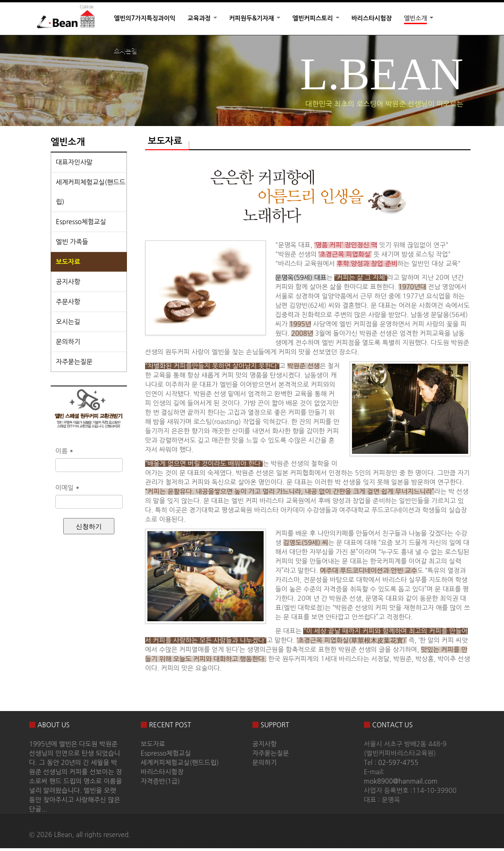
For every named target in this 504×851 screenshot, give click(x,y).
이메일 (67, 488)
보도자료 (68, 262)
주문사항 (68, 302)
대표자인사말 (74, 162)
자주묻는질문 (74, 362)
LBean (63, 835)
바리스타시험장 (372, 18)
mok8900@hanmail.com (401, 781)
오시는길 (126, 51)
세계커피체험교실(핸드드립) (91, 192)
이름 (64, 451)
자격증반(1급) (160, 781)
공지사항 (68, 282)
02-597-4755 (398, 763)
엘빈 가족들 (72, 242)
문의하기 (68, 342)
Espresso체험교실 (81, 222)
